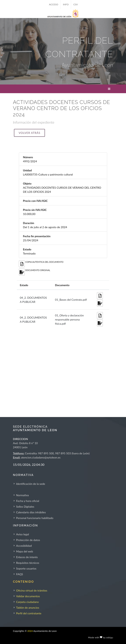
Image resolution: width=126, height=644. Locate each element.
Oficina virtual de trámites (32, 590)
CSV (76, 4)
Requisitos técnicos (28, 563)
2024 (30, 631)
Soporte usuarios (26, 568)
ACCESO (54, 4)
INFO (66, 4)
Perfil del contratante (29, 613)
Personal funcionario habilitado (35, 518)
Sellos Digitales (25, 507)
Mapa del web (25, 551)
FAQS (20, 574)
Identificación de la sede (31, 484)
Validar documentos (28, 596)
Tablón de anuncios (28, 608)
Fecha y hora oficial (28, 501)
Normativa (22, 495)
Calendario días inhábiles (31, 512)
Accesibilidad (24, 546)
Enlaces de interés (27, 557)
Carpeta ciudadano (27, 602)
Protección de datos (28, 540)
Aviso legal (22, 534)
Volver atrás (29, 133)
